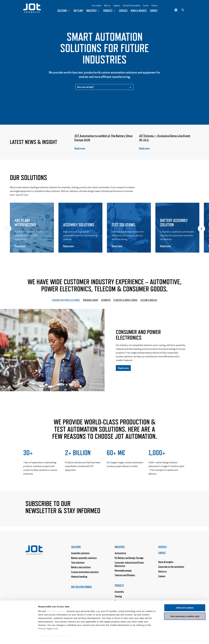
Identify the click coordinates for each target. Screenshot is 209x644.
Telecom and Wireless (125, 585)
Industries (93, 11)
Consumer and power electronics (66, 301)
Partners (155, 6)
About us (107, 6)
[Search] (183, 10)
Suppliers (117, 6)
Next (201, 229)
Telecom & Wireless (149, 301)
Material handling (79, 586)
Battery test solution (81, 577)
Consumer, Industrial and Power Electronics (129, 574)
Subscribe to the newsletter (171, 576)
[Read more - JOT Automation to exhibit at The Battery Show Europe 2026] (105, 143)
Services (123, 11)
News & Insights (139, 11)
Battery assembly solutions (84, 567)
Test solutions (78, 572)
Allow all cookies (185, 599)
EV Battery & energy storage (125, 301)
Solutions (64, 11)
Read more (123, 369)
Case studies (97, 6)
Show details (152, 638)
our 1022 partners (56, 603)
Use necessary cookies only (185, 608)
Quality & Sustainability (132, 6)
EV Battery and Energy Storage (129, 567)
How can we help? (105, 88)
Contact (154, 11)
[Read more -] (32, 229)
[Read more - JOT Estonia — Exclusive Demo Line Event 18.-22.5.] (169, 143)
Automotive (106, 301)
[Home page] (32, 12)
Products (109, 11)
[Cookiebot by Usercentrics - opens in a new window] (19, 638)
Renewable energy (91, 301)
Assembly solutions (80, 563)
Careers (146, 6)
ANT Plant (78, 11)
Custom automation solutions (85, 581)
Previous (8, 229)
